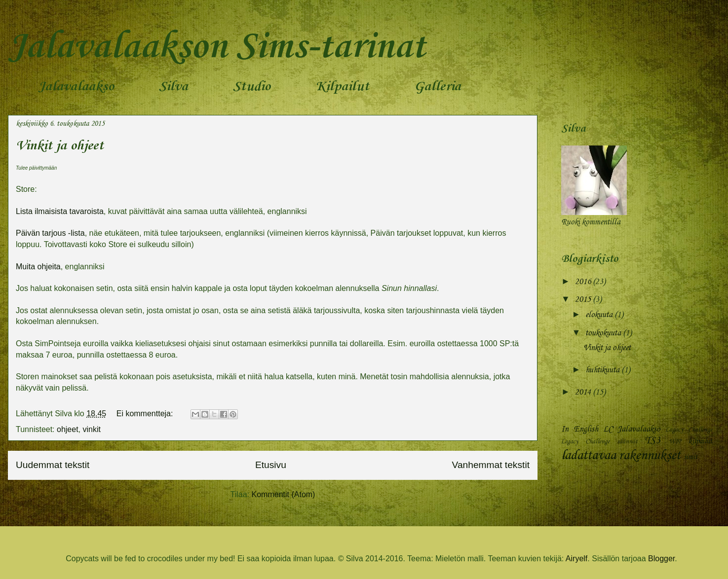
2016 (584, 282)
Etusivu (271, 465)
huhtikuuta (603, 370)
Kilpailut (342, 87)
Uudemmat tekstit (53, 465)
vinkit (92, 429)
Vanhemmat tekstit (491, 465)
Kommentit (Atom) (284, 494)
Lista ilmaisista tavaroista (60, 211)
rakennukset (650, 456)
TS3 (652, 441)
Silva (173, 87)
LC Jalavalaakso (632, 429)
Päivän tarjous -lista (50, 233)
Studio (252, 87)
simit (690, 457)
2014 (584, 392)
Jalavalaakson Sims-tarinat (217, 47)
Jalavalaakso (76, 87)
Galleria (438, 87)
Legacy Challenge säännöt (599, 442)
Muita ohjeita (38, 267)
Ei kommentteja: (146, 414)
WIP (675, 442)
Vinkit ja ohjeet (60, 146)
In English (580, 429)
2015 (584, 300)
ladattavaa (589, 456)
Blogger (661, 559)
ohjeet (68, 429)
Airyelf (576, 559)
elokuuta (600, 315)
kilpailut (700, 441)
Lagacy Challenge (689, 430)
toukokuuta (604, 333)
